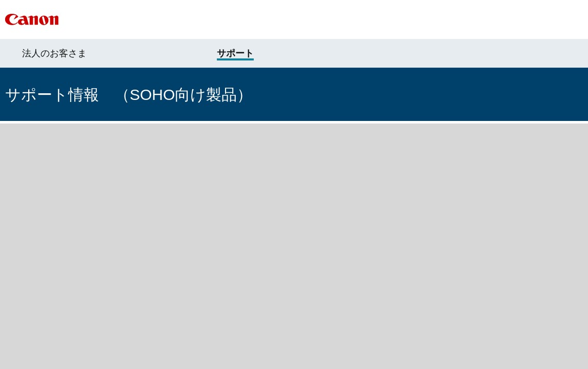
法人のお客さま (54, 53)
